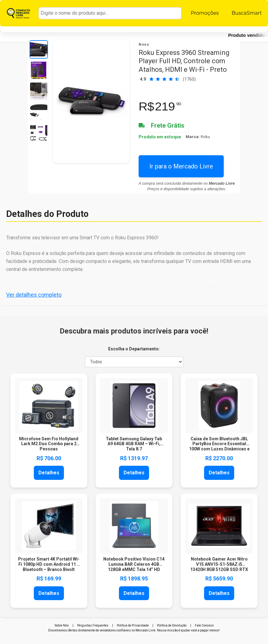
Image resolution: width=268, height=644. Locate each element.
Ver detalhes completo (34, 295)
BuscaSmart (246, 13)
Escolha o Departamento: (134, 349)
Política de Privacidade (133, 625)
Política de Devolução (172, 625)
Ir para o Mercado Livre (181, 166)
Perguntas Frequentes (93, 625)
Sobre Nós (62, 625)
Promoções (205, 13)
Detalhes (49, 473)
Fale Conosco (204, 625)
